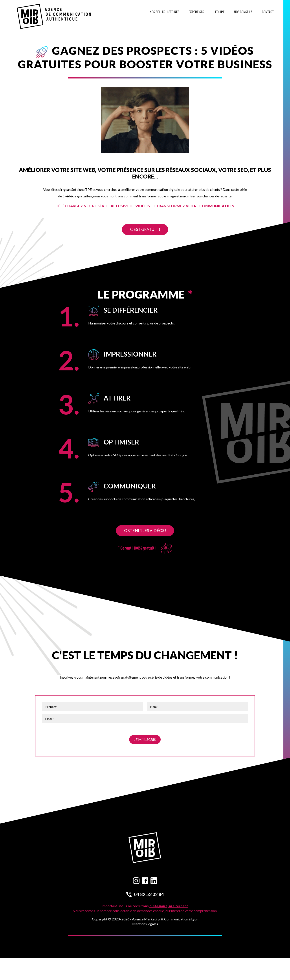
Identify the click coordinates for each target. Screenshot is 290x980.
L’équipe (219, 12)
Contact (268, 12)
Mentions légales (145, 924)
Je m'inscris (145, 739)
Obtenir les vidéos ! (145, 530)
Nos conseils (243, 12)
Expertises (196, 12)
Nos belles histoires (164, 12)
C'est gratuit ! (145, 229)
